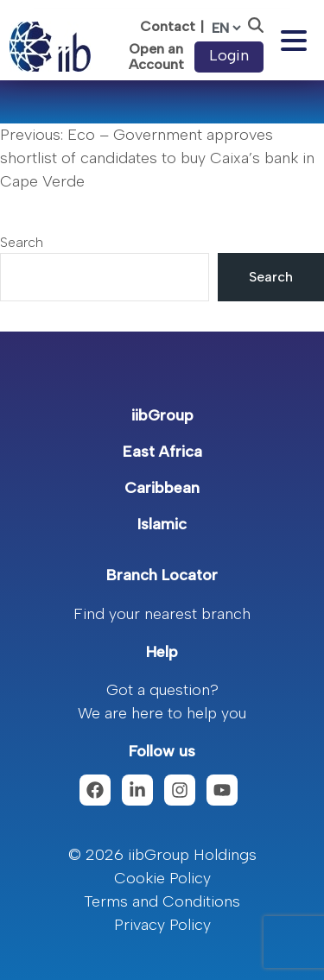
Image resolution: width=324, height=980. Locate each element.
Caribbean (162, 488)
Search (22, 242)
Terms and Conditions (162, 901)
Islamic (162, 524)
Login (229, 55)
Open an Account (156, 57)
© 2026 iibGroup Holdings (162, 855)
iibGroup (162, 415)
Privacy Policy (162, 925)
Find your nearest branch (162, 614)
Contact (168, 26)
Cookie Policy (162, 878)
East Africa (162, 452)
